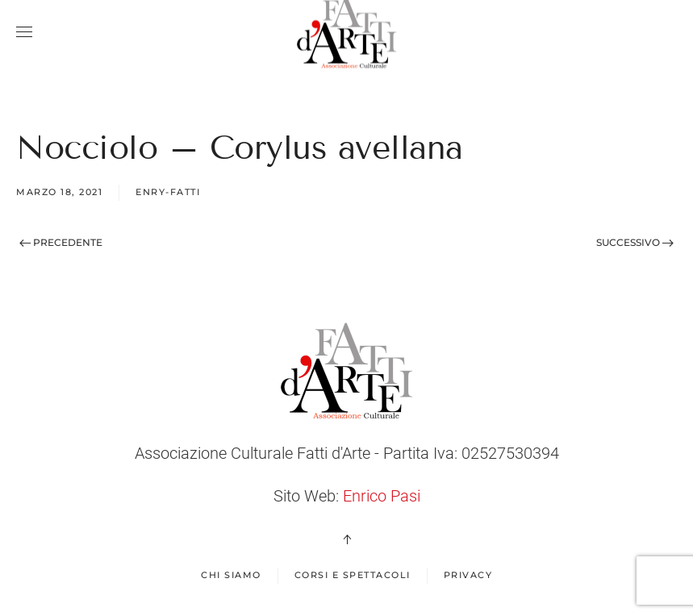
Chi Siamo (231, 575)
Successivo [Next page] (635, 242)
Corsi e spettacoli (353, 575)
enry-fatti (168, 192)
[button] (24, 32)
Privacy (468, 575)
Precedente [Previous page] (61, 242)
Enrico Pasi (382, 496)
